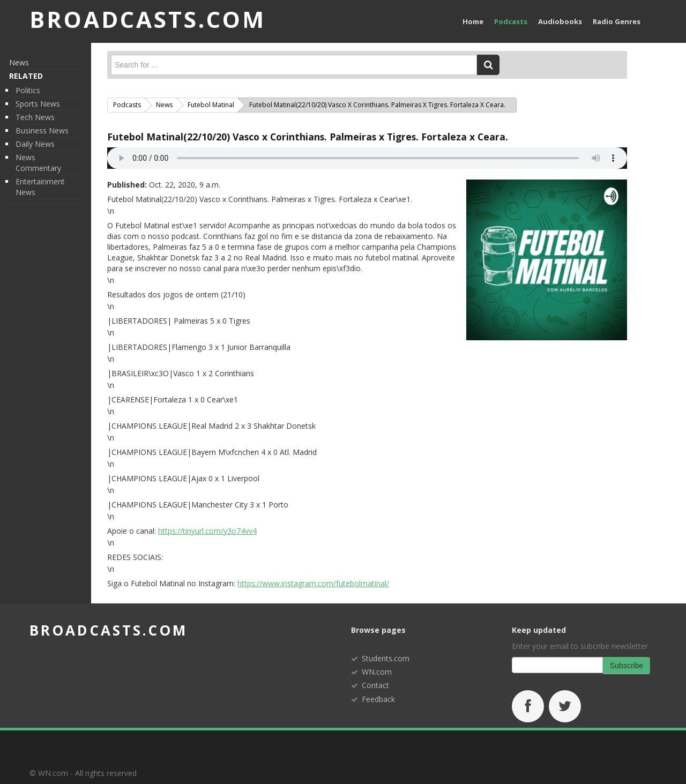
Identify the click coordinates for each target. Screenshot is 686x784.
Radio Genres (617, 21)
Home (473, 21)
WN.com (377, 672)
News (19, 62)
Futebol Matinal (211, 105)
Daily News (35, 144)
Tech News (35, 117)
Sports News (38, 104)
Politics (28, 90)
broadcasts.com (109, 630)
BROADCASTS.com (148, 19)
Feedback (378, 699)
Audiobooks (560, 21)
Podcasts (511, 21)
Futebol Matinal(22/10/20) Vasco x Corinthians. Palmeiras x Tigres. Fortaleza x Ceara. (308, 137)
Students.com (386, 658)
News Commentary (38, 163)
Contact (375, 685)
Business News (42, 130)
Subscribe (627, 666)
